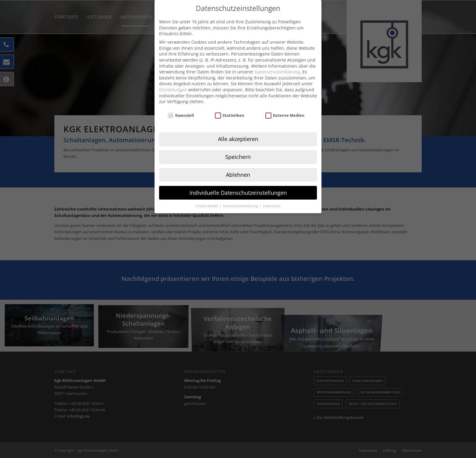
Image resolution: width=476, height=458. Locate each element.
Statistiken (230, 106)
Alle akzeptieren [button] (238, 129)
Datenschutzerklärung (277, 62)
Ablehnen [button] (238, 165)
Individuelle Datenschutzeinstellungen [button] (238, 183)
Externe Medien (285, 106)
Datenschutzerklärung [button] (241, 196)
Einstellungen (173, 80)
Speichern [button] (238, 147)
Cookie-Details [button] (207, 196)
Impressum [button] (272, 196)
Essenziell (181, 106)
